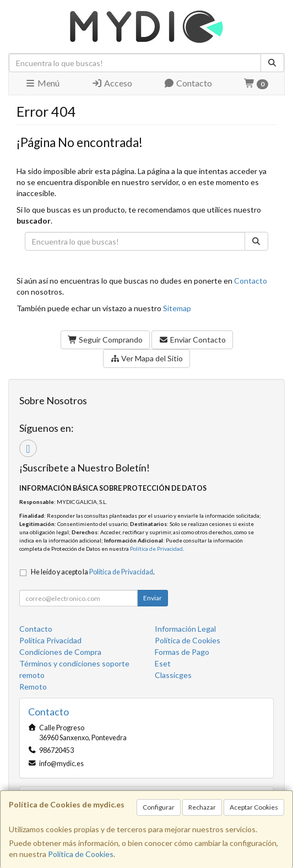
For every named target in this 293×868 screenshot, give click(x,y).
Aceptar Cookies (254, 807)
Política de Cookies (81, 854)
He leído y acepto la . (93, 572)
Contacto (188, 83)
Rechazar (202, 807)
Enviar (153, 598)
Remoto (33, 687)
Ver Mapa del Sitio (147, 358)
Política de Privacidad (156, 549)
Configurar (159, 807)
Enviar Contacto (192, 340)
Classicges (173, 675)
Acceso (112, 83)
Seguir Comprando (105, 340)
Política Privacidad (50, 640)
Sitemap (177, 308)
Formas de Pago (182, 652)
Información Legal (185, 629)
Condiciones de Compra (60, 652)
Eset (163, 663)
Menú (42, 83)
